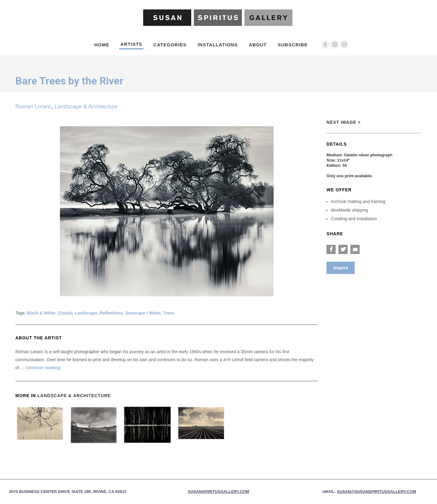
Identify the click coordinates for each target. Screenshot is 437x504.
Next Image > (343, 122)
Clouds (65, 313)
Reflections (111, 313)
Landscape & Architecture (86, 107)
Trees (169, 313)
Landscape (86, 313)
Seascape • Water (143, 313)
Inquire (341, 268)
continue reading (43, 368)
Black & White (41, 313)
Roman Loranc (33, 107)
